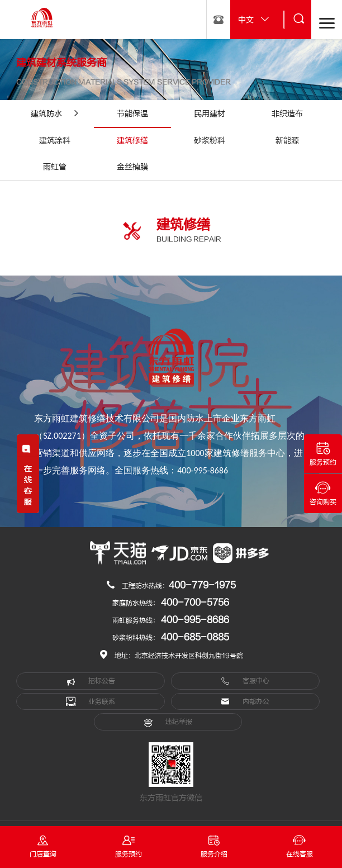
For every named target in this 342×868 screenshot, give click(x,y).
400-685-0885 (195, 637)
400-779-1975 (202, 585)
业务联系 (91, 701)
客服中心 (245, 681)
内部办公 (245, 701)
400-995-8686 (195, 620)
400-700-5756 (195, 603)
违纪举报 (168, 722)
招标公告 (91, 681)
